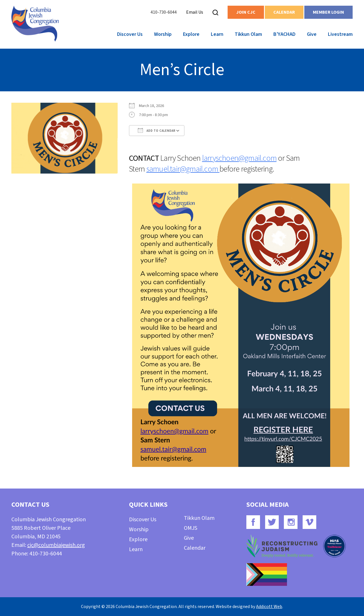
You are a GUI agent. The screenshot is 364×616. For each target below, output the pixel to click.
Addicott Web (269, 607)
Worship (163, 34)
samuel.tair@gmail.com (183, 169)
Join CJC (246, 12)
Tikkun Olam (248, 34)
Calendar (284, 12)
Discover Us (130, 34)
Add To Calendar (157, 130)
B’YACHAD (284, 34)
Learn (217, 34)
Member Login (328, 12)
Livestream (340, 34)
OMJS (191, 528)
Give (312, 34)
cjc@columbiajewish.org (56, 545)
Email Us (195, 12)
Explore (191, 34)
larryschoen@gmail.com (239, 158)
